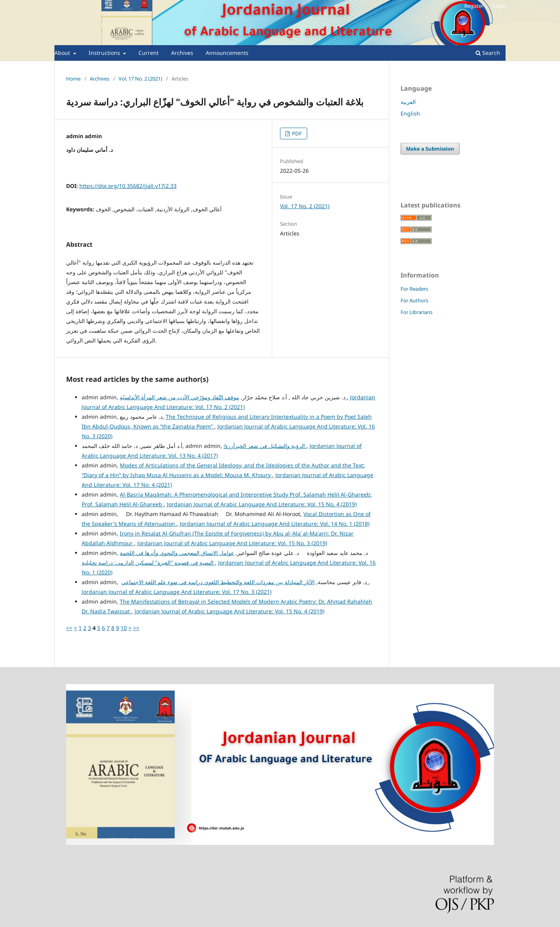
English (410, 113)
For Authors (414, 300)
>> (136, 628)
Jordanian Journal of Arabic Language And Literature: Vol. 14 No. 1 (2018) (275, 524)
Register (474, 6)
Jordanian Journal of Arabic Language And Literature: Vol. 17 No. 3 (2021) (177, 592)
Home (73, 79)
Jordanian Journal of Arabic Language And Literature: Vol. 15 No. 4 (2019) (262, 504)
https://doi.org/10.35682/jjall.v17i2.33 (128, 186)
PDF (296, 133)
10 (124, 628)
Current (149, 53)
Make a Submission (430, 149)
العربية (408, 102)
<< (69, 628)
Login (499, 6)
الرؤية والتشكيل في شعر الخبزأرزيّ (265, 446)
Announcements (227, 53)
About (63, 53)
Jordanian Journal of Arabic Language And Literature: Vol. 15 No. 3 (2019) (232, 543)
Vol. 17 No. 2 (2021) (140, 79)
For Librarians (416, 312)
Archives (182, 53)
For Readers (414, 289)
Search (488, 53)
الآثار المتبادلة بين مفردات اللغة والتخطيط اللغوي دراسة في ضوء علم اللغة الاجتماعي (245, 582)
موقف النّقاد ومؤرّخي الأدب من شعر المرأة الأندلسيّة (233, 397)
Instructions (105, 53)
